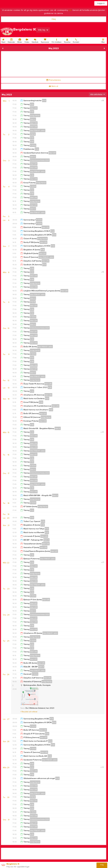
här (70, 10)
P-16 (32, 138)
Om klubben (57, 40)
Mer (103, 40)
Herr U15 (34, 108)
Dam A (33, 119)
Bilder (20, 40)
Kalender (11, 40)
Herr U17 (52, 153)
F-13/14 (33, 145)
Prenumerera (53, 80)
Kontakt (76, 40)
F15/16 (33, 134)
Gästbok (35, 40)
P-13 (32, 104)
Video (27, 40)
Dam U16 (34, 123)
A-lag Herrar (35, 116)
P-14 (44, 101)
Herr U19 (34, 127)
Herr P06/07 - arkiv (38, 131)
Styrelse (67, 40)
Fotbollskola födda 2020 (40, 160)
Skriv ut (53, 86)
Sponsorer (45, 40)
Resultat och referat (29, 712)
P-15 (32, 175)
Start (3, 40)
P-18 (32, 112)
